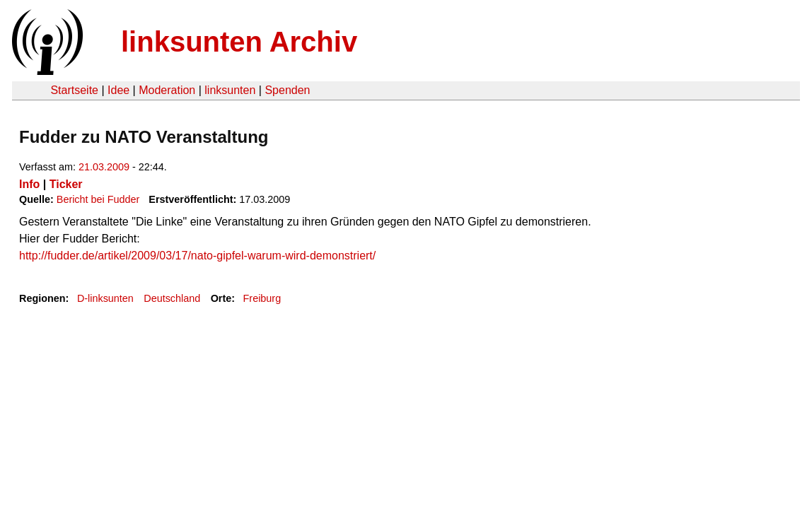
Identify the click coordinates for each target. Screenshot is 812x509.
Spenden (287, 90)
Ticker (66, 184)
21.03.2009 (104, 167)
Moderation (167, 90)
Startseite (74, 90)
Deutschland (172, 298)
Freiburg (262, 298)
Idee (118, 90)
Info (29, 184)
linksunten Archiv (239, 42)
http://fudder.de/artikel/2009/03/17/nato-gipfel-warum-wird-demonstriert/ (197, 256)
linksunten (230, 90)
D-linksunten (105, 298)
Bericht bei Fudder (98, 199)
